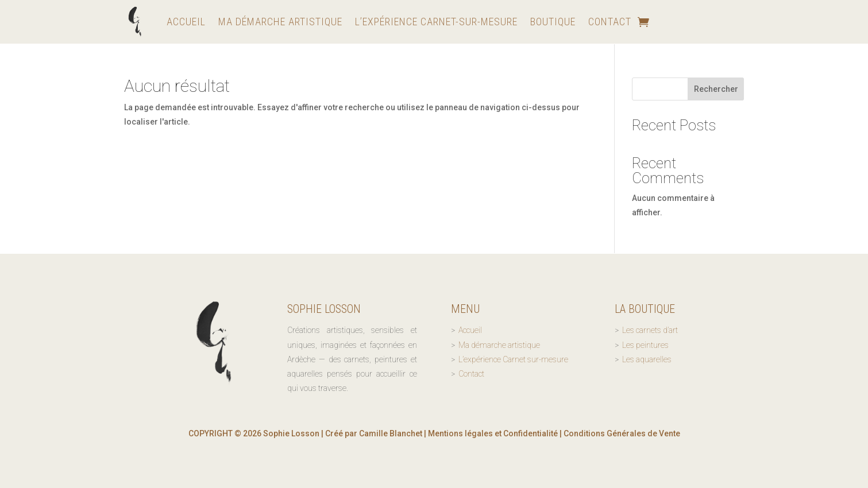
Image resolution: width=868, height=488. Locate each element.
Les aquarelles (647, 359)
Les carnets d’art (650, 330)
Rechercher (716, 89)
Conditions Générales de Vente (622, 433)
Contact (610, 22)
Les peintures (645, 345)
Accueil (186, 22)
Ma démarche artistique (280, 22)
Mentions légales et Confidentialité (493, 433)
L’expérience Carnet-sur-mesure (436, 22)
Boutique (553, 22)
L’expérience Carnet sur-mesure (513, 359)
